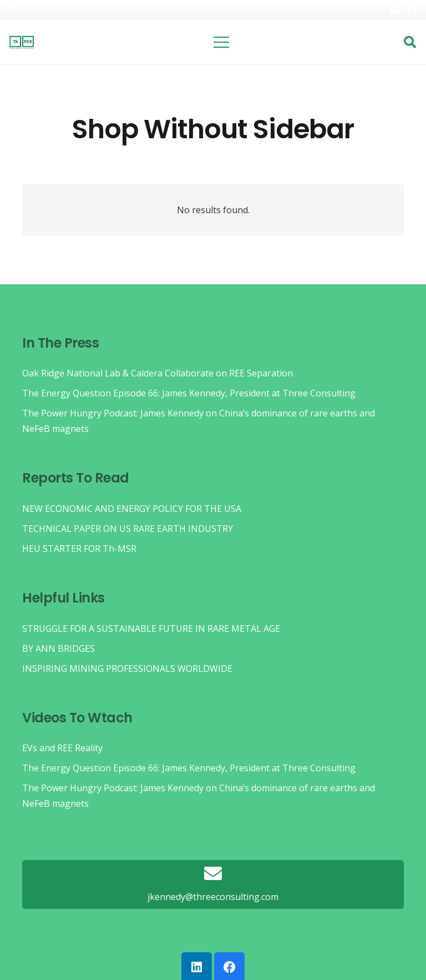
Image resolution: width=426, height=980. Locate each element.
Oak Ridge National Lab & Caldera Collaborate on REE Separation (158, 373)
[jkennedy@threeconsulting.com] (213, 875)
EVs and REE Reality (62, 748)
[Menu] (222, 42)
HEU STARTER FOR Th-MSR (79, 549)
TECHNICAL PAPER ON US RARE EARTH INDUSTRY (128, 529)
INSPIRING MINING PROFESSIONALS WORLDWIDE (127, 669)
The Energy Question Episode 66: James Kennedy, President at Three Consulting (189, 393)
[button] (410, 42)
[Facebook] (412, 9)
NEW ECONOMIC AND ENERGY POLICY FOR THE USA (132, 509)
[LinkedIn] (395, 9)
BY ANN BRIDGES (59, 649)
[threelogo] (22, 42)
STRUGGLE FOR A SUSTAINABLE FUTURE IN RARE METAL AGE (151, 629)
